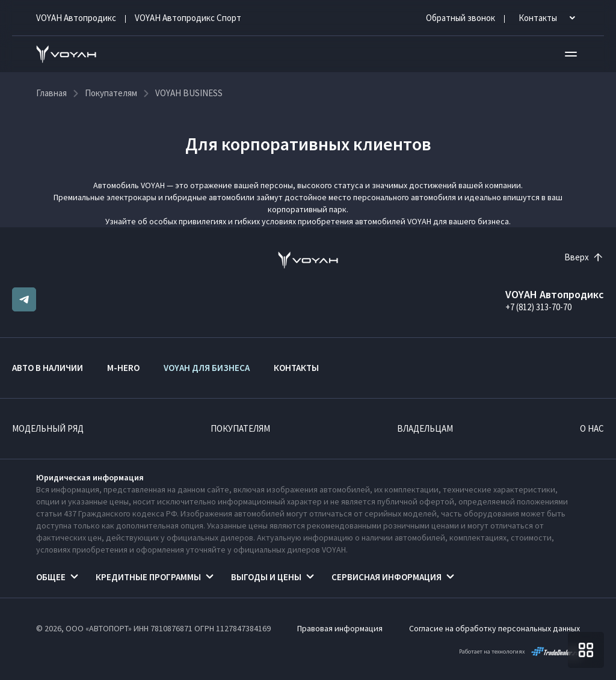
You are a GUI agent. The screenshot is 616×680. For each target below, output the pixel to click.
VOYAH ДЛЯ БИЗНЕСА (207, 368)
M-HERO (123, 368)
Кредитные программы (148, 577)
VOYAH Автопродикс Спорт (188, 18)
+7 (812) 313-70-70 (538, 307)
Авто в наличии (48, 368)
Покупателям (240, 428)
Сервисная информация (387, 577)
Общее (51, 577)
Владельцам (425, 428)
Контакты (296, 368)
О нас (592, 428)
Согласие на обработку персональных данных (494, 628)
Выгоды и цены (266, 577)
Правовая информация (340, 628)
